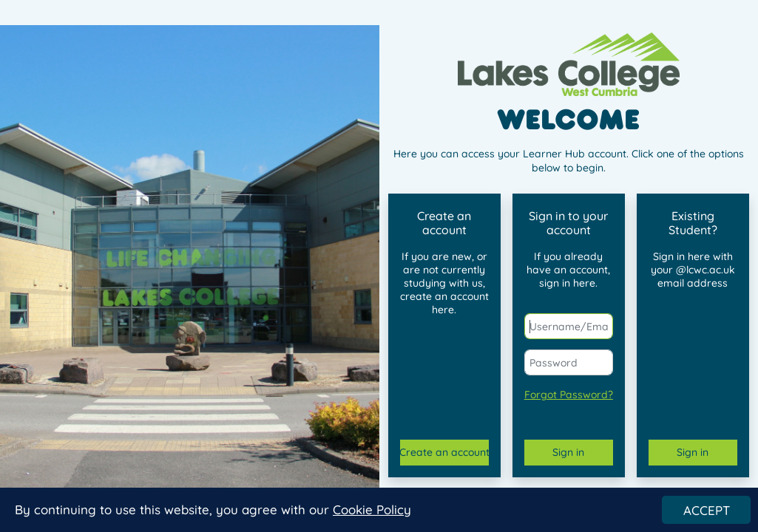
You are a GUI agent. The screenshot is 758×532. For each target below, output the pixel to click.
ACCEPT (707, 511)
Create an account (444, 452)
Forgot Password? (569, 395)
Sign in (568, 452)
